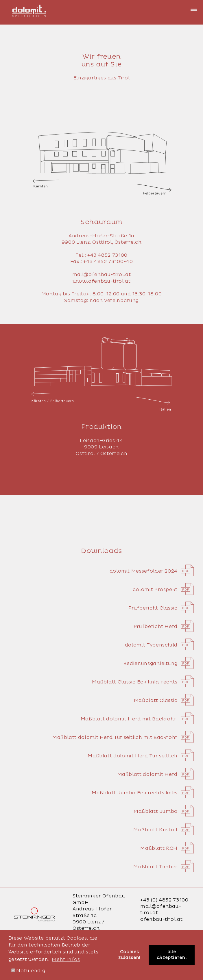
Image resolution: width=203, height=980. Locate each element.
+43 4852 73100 (107, 255)
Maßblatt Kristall (164, 830)
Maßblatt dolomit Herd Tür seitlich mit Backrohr (123, 737)
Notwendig (28, 971)
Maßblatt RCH (167, 848)
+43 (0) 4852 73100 (164, 900)
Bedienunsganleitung (159, 664)
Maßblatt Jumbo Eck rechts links (143, 793)
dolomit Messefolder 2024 (152, 571)
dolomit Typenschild (159, 645)
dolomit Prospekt (163, 590)
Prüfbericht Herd (164, 627)
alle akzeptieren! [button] (172, 955)
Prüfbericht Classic (161, 608)
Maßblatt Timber (164, 867)
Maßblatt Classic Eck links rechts (143, 682)
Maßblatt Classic (164, 700)
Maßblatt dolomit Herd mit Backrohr (137, 719)
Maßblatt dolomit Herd (156, 774)
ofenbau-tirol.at (161, 919)
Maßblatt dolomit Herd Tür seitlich (141, 756)
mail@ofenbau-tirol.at (101, 275)
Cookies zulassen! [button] (129, 955)
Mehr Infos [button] (66, 959)
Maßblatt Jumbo (164, 811)
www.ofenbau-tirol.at (102, 281)
